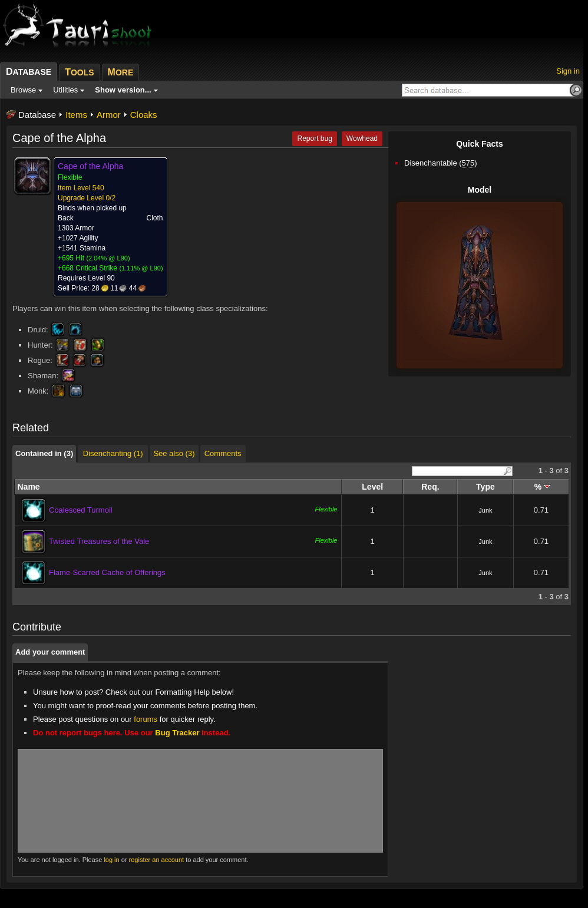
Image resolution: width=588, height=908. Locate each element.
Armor (109, 115)
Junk (485, 510)
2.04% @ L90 (108, 258)
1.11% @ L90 (141, 268)
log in (111, 860)
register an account (157, 860)
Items (76, 115)
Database (37, 115)
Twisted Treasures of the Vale (99, 541)
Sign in (568, 71)
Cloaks (144, 115)
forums (146, 719)
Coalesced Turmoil (81, 510)
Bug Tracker (177, 733)
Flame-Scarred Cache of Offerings (107, 572)
